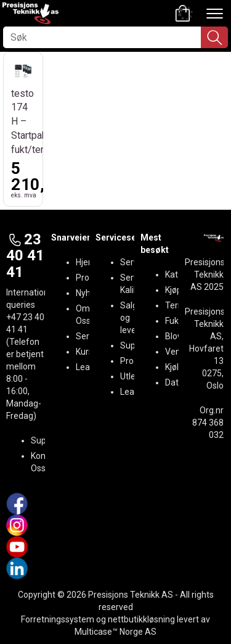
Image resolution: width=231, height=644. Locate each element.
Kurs (84, 352)
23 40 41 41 (25, 256)
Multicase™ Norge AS (115, 632)
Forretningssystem (58, 619)
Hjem (86, 262)
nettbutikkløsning (141, 619)
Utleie (131, 376)
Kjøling (178, 367)
